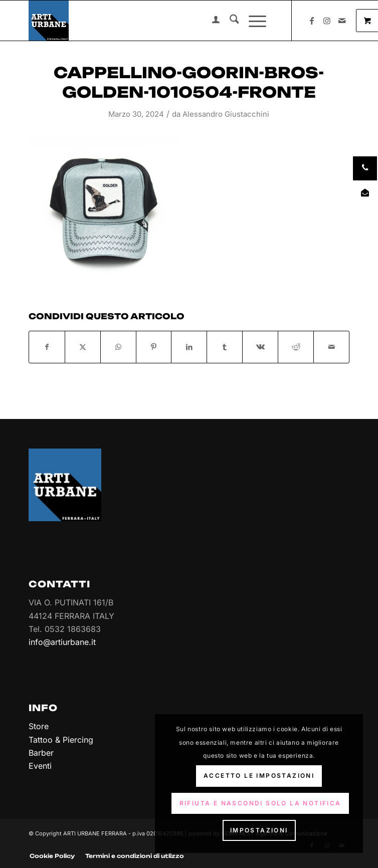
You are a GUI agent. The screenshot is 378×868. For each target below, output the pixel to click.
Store (39, 726)
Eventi (40, 766)
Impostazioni (259, 830)
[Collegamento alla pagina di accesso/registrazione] (211, 21)
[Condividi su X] (83, 347)
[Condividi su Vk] (260, 347)
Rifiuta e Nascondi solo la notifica (260, 803)
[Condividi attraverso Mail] (331, 347)
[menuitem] (211, 21)
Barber (41, 753)
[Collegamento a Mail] (342, 21)
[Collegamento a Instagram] (327, 21)
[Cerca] (229, 21)
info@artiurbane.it (62, 642)
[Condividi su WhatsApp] (118, 347)
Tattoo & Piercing (61, 740)
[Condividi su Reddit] (296, 347)
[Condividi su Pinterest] (154, 347)
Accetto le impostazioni (259, 776)
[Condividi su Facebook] (47, 347)
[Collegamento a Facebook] (312, 21)
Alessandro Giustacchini (226, 114)
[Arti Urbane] (157, 21)
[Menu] (252, 21)
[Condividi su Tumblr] (225, 347)
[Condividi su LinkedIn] (189, 347)
